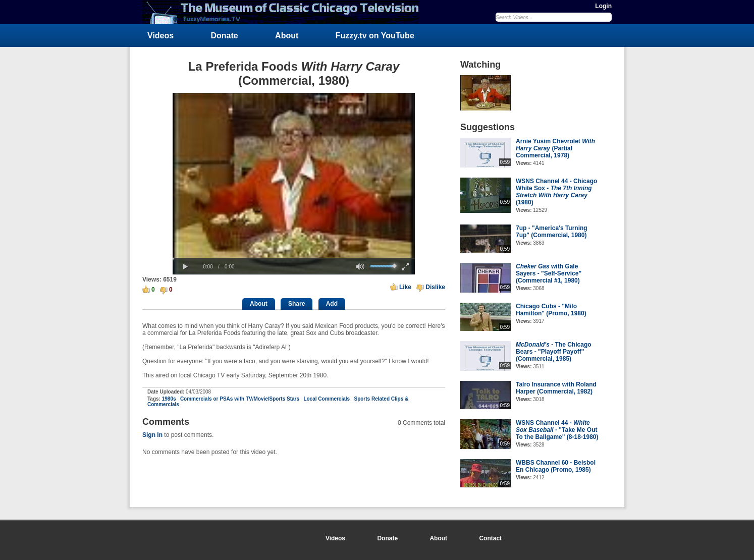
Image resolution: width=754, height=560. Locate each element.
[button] (185, 267)
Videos (160, 36)
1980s (169, 399)
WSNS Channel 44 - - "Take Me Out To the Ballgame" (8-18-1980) (557, 430)
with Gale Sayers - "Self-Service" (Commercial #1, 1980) (549, 273)
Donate (225, 36)
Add (332, 304)
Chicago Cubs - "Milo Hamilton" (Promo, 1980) (551, 310)
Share (297, 304)
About (287, 36)
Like (405, 287)
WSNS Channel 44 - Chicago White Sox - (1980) (556, 192)
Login (603, 6)
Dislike (435, 287)
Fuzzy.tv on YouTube (375, 36)
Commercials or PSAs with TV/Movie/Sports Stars (240, 399)
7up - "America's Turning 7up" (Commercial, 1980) (552, 232)
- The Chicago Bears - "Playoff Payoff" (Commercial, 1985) (554, 352)
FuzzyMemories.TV (285, 12)
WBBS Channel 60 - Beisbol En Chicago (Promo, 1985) (556, 466)
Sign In (152, 435)
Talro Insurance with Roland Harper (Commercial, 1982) (556, 388)
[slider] (294, 259)
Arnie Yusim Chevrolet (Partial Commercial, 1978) (555, 148)
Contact (490, 538)
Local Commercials (327, 399)
